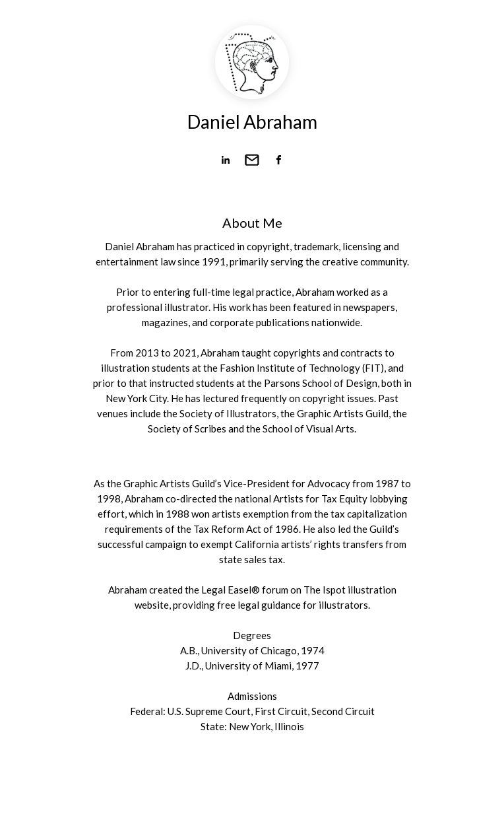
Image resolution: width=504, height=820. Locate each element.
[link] (226, 160)
